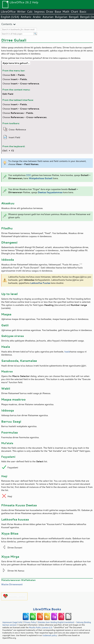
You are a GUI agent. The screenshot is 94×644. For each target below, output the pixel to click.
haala (67, 352)
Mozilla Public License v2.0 (41, 627)
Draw (50, 12)
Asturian (48, 17)
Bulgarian (61, 17)
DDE (28, 175)
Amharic (26, 17)
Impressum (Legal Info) (12, 622)
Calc (30, 12)
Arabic (37, 17)
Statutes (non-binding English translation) (56, 622)
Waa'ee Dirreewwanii (12, 584)
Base (58, 12)
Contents (7, 24)
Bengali (74, 17)
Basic (83, 12)
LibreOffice (8, 12)
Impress (39, 12)
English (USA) (10, 17)
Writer (21, 12)
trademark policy (50, 635)
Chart (74, 12)
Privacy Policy (30, 622)
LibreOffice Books (47, 609)
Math (66, 12)
